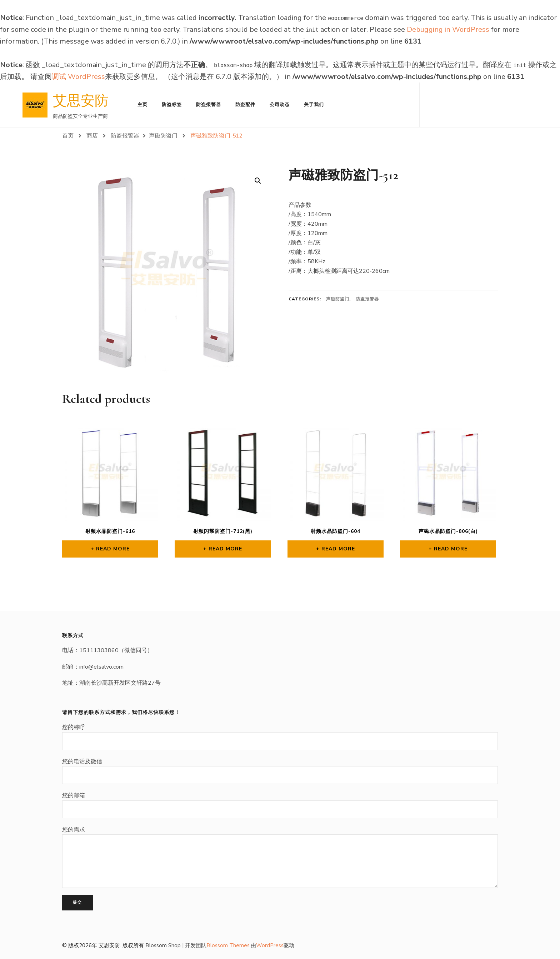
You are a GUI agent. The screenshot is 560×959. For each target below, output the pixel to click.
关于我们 (314, 105)
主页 (142, 105)
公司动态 (280, 105)
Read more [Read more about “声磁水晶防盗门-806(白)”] (451, 549)
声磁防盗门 (338, 299)
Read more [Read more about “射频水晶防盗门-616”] (113, 549)
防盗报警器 (209, 105)
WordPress (270, 945)
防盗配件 (245, 105)
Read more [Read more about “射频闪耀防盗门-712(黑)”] (225, 549)
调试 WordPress (78, 77)
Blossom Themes (228, 945)
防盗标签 (172, 105)
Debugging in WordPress (448, 29)
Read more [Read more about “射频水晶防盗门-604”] (338, 549)
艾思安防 (81, 101)
